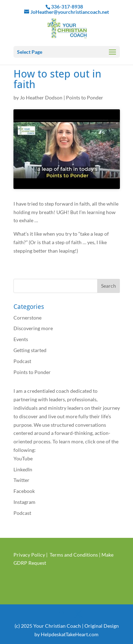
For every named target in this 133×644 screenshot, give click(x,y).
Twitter (21, 480)
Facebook (24, 491)
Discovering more (33, 328)
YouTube (23, 458)
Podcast (22, 361)
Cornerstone (27, 318)
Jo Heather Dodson (41, 97)
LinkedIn (23, 469)
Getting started (30, 350)
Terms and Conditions (74, 555)
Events (21, 339)
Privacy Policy (29, 555)
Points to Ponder (85, 97)
